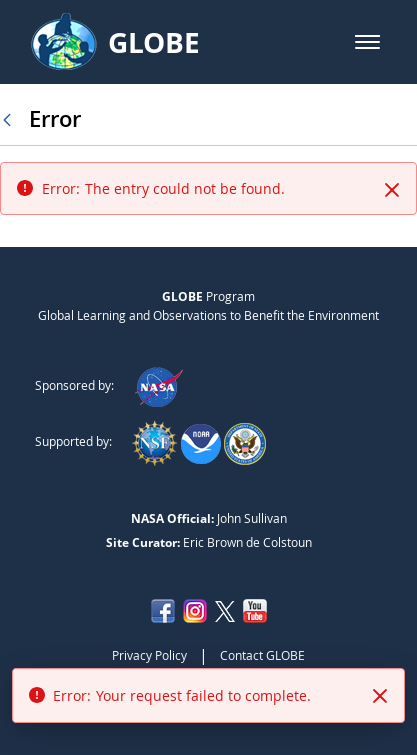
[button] (367, 42)
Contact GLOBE (262, 655)
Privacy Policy (149, 655)
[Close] (392, 190)
